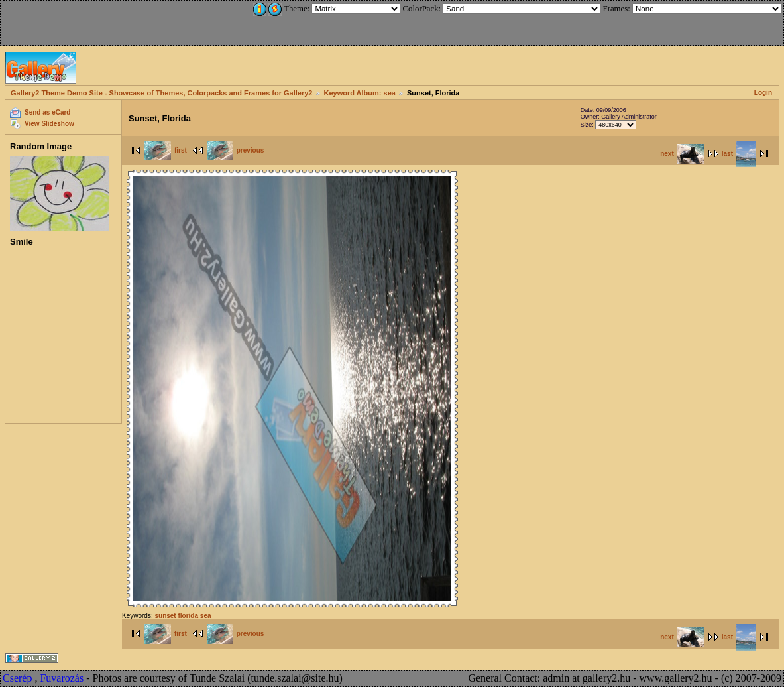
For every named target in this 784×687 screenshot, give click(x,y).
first (166, 150)
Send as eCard (47, 112)
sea (206, 616)
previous (236, 150)
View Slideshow (49, 124)
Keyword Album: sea (360, 93)
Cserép (17, 678)
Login (763, 93)
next (682, 154)
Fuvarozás (62, 678)
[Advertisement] (91, 21)
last (739, 154)
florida (188, 616)
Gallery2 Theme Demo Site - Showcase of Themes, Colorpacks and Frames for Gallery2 (161, 93)
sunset (165, 616)
